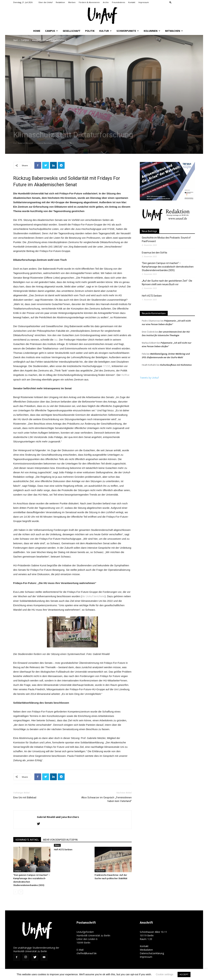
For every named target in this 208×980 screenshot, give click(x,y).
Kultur (105, 31)
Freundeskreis (118, 2)
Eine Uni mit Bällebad (25, 798)
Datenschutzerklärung (152, 953)
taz (56, 340)
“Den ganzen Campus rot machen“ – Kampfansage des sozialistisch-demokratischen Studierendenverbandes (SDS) (168, 267)
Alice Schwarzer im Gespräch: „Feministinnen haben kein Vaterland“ (106, 799)
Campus (51, 31)
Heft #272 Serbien (63, 850)
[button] (170, 2)
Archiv (106, 2)
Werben (72, 2)
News (26, 127)
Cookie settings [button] (165, 974)
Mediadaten (146, 950)
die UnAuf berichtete (93, 596)
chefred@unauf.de (87, 953)
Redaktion (60, 2)
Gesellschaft (72, 31)
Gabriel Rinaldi (25, 143)
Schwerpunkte (128, 31)
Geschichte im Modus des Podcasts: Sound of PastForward (166, 239)
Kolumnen (152, 31)
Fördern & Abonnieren (89, 2)
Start (15, 40)
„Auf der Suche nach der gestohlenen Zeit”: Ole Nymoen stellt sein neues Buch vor (167, 283)
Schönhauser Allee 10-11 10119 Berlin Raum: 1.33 (153, 935)
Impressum (144, 2)
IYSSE (107, 366)
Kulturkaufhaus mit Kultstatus (176, 365)
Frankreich (100, 871)
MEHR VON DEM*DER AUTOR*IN (60, 840)
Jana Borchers (45, 143)
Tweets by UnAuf (149, 378)
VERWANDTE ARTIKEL (27, 840)
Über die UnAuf (45, 2)
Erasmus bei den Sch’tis (155, 253)
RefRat (125, 375)
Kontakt (132, 2)
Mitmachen (174, 31)
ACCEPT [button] (184, 974)
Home (37, 31)
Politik (90, 31)
